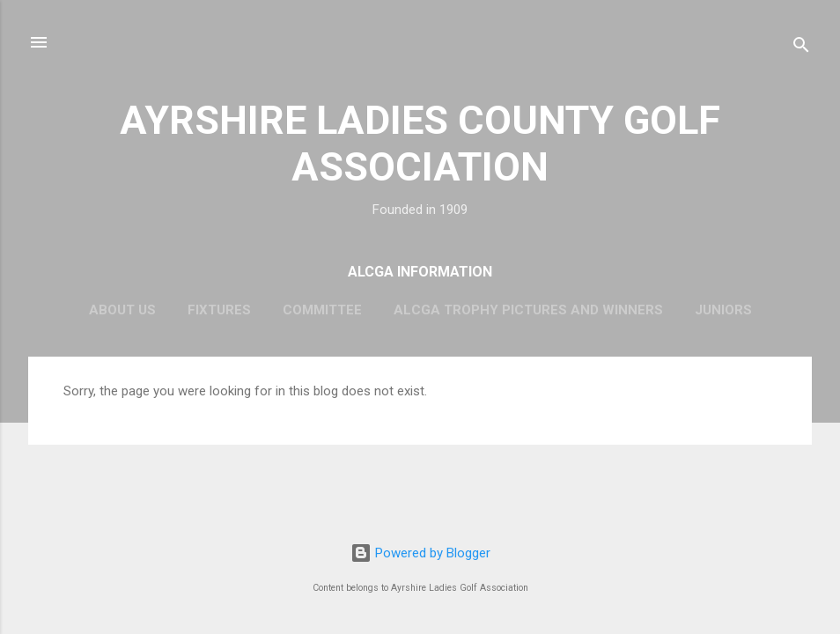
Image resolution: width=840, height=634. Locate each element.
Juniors (723, 310)
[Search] (801, 48)
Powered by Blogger (420, 553)
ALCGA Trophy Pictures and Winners (528, 310)
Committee (322, 310)
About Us (122, 310)
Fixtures (219, 310)
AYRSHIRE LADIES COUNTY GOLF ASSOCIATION (420, 144)
